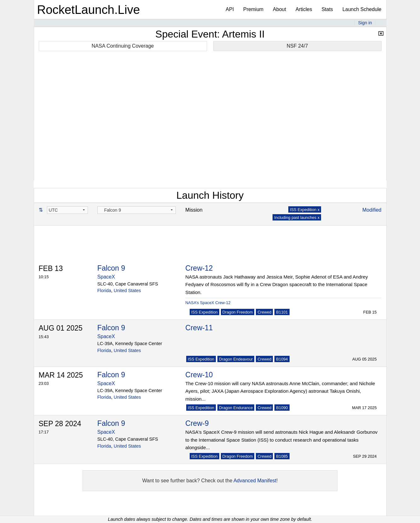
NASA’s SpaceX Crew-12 (208, 303)
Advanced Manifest (255, 481)
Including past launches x (297, 217)
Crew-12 (199, 268)
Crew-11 (199, 328)
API (230, 9)
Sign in (365, 23)
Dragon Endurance (236, 408)
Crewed (264, 312)
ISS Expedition (204, 312)
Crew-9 (197, 423)
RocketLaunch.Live (89, 10)
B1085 (282, 456)
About (279, 9)
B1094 (282, 359)
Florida (104, 291)
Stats (327, 9)
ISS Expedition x (305, 210)
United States (127, 291)
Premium (253, 9)
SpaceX (106, 277)
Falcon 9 (111, 268)
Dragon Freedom (238, 312)
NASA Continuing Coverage (123, 46)
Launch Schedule (362, 9)
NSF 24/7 (297, 46)
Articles (304, 9)
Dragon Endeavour (236, 359)
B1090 (282, 408)
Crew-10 (199, 375)
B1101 (282, 312)
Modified (372, 210)
